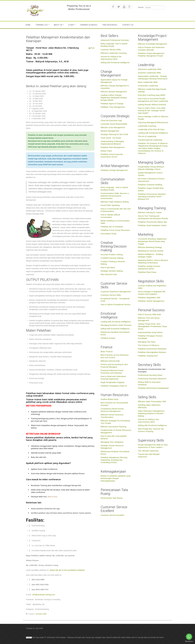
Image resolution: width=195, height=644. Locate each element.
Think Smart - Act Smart (111, 138)
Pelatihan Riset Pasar (147, 272)
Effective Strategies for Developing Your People (115, 422)
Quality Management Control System (150, 174)
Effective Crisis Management (113, 127)
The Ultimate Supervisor (148, 451)
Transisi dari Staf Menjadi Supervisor (149, 455)
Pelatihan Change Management (114, 170)
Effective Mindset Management (114, 92)
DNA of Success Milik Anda (149, 314)
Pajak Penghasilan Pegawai (112, 382)
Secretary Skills (41, 614)
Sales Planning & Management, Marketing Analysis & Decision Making (151, 413)
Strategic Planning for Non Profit (114, 134)
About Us (58, 25)
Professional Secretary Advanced (152, 379)
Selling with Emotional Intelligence (115, 62)
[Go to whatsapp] (189, 637)
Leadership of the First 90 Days (151, 129)
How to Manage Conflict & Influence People (153, 118)
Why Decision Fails (109, 274)
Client (71, 25)
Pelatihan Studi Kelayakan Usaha (152, 225)
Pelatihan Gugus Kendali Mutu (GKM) (151, 189)
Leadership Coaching (147, 126)
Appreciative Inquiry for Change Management (114, 81)
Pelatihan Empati (108, 338)
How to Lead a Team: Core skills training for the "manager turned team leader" (152, 110)
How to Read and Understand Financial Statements (113, 378)
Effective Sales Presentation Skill (152, 401)
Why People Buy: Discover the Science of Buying (151, 430)
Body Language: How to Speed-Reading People (114, 45)
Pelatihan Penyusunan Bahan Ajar (152, 222)
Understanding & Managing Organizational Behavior (112, 143)
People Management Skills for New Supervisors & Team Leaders (153, 446)
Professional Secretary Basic (150, 375)
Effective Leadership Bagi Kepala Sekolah (152, 90)
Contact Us (128, 25)
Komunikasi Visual (108, 234)
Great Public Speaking (110, 205)
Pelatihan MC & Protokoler (112, 227)
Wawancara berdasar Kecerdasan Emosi (115, 333)
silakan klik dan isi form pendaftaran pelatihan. (67, 570)
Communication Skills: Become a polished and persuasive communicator (115, 196)
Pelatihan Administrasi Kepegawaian (153, 388)
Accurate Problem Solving (112, 254)
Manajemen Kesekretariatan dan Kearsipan (152, 370)
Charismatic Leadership (148, 86)
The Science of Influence (148, 345)
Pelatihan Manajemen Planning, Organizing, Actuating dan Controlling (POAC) (114, 460)
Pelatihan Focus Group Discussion (115, 230)
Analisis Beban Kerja (109, 399)
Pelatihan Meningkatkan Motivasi (152, 352)
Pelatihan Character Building (150, 185)
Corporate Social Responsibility (114, 124)
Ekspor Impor (106, 151)
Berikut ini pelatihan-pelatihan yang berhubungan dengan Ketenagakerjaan (116, 478)
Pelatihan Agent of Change (112, 104)
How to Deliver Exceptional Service (116, 304)
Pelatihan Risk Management (113, 147)
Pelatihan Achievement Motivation (152, 349)
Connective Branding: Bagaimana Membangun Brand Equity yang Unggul (152, 241)
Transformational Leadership (150, 140)
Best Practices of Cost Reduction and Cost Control (115, 356)
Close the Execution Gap (111, 120)
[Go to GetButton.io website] (189, 641)
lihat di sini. (52, 497)
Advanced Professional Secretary (115, 40)
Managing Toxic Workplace (112, 442)
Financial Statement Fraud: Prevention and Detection (112, 372)
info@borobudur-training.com (44, 595)
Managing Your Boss (147, 342)
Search (141, 7)
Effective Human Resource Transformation (112, 416)
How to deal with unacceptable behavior (114, 437)
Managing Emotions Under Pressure (116, 325)
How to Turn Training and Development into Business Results (153, 217)
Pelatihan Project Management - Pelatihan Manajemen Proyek (152, 55)
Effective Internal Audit (110, 361)
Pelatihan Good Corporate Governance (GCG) (112, 155)
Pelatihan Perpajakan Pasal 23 (114, 386)
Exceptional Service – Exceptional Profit (115, 300)
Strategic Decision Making (112, 271)
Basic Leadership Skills (148, 82)
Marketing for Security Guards (151, 251)
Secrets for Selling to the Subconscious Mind (111, 58)
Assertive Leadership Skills (149, 73)
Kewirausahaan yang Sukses (150, 332)
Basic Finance (107, 351)
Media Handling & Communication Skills (115, 222)
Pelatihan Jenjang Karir (148, 356)
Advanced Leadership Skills (150, 69)
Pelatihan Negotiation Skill (149, 298)
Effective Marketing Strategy (150, 247)
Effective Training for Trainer (150, 212)
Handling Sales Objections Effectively (149, 406)
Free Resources (110, 25)
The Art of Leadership (147, 136)
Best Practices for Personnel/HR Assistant (114, 404)
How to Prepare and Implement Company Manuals (151, 49)
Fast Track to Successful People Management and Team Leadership (153, 100)
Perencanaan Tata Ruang (111, 498)
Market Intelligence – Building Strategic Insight (150, 255)
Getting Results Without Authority (152, 105)
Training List (42, 25)
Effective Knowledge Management (152, 44)
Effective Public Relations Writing (115, 202)
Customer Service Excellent (112, 515)
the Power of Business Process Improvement (151, 180)
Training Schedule (89, 25)
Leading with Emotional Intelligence (116, 322)
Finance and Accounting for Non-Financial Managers (115, 366)
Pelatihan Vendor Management (151, 301)
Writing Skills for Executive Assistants (149, 383)
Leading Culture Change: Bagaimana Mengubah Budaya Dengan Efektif (114, 98)
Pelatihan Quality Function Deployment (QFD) (149, 267)
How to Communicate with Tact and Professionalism (116, 210)
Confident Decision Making (112, 258)
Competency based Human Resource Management (112, 410)
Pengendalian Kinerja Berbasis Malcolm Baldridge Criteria (151, 168)
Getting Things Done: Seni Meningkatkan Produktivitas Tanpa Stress (152, 326)
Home (28, 25)
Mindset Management (110, 131)
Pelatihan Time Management (113, 107)
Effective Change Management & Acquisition (115, 87)
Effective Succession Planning (113, 427)
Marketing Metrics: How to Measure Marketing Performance (153, 261)
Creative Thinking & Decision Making (113, 263)
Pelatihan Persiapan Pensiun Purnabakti (150, 337)
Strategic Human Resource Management (112, 447)
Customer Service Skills (111, 50)
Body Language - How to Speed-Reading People (114, 189)
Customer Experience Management (116, 292)
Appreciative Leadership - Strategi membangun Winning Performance (153, 77)
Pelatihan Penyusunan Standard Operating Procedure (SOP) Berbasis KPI (152, 197)
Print (92, 48)
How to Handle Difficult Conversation (110, 216)
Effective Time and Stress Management (149, 319)
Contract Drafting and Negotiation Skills (152, 287)
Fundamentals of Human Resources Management (116, 431)
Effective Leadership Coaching (114, 53)
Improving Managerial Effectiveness (153, 122)
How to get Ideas (108, 267)
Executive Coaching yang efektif (152, 95)
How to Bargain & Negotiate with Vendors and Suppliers (152, 293)
